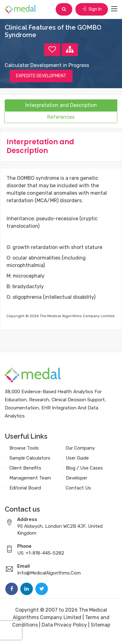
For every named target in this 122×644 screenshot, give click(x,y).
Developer (76, 478)
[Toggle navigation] (114, 9)
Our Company (80, 448)
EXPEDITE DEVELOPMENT (41, 76)
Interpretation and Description (61, 105)
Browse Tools (24, 448)
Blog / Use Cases (84, 468)
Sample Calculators (30, 458)
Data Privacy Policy (64, 625)
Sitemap (100, 625)
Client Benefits (25, 468)
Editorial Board (25, 488)
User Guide (77, 458)
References (61, 117)
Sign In (92, 9)
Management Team (30, 478)
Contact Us (78, 488)
